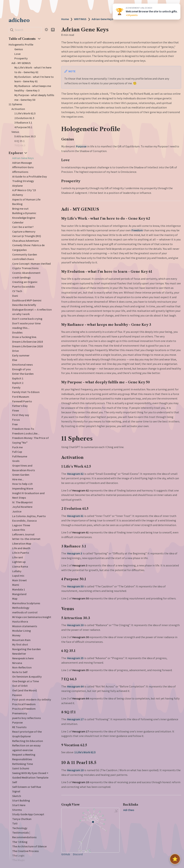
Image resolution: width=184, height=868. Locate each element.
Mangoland (19, 594)
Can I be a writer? (23, 227)
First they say (21, 415)
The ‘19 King (20, 842)
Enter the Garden (23, 374)
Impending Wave (23, 488)
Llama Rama (20, 566)
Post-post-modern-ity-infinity (32, 699)
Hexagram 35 (75, 658)
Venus (15, 132)
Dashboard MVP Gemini (27, 300)
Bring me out (20, 209)
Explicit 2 (18, 383)
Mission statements (25, 626)
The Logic (18, 855)
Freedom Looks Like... (26, 433)
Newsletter (19, 654)
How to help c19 (22, 484)
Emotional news (22, 365)
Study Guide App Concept (28, 814)
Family (16, 387)
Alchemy (18, 195)
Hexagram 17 (75, 719)
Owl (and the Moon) (25, 690)
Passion (17, 695)
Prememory (20, 713)
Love (17, 54)
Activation (18, 109)
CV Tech (17, 291)
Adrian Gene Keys (23, 158)
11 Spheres (15, 104)
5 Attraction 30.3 (25, 136)
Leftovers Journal (23, 534)
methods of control (25, 612)
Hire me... (18, 479)
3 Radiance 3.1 (23, 122)
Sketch (17, 796)
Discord (78, 854)
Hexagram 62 (75, 474)
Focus (16, 420)
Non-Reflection (22, 667)
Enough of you (21, 369)
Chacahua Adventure (25, 241)
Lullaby (17, 571)
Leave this (19, 530)
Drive (15, 351)
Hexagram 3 (75, 553)
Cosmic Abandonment (26, 273)
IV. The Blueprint (22, 502)
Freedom (137, 230)
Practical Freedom (24, 704)
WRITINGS (80, 19)
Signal (16, 791)
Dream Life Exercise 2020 (27, 346)
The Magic (19, 860)
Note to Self (20, 672)
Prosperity (21, 58)
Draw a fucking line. (25, 337)
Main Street (19, 580)
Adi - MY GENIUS (21, 63)
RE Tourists (19, 727)
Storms (17, 810)
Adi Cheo (129, 810)
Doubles (17, 332)
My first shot (20, 644)
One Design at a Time (26, 681)
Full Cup (17, 452)
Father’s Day (20, 406)
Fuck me (17, 447)
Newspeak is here (23, 658)
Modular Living (21, 631)
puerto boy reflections (27, 718)
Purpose (17, 722)
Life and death (21, 548)
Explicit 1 (18, 378)
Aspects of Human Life (26, 199)
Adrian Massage (22, 163)
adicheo (19, 20)
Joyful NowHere (22, 507)
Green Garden (21, 475)
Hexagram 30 (75, 625)
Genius (19, 49)
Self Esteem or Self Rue (27, 787)
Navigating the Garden (27, 649)
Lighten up (19, 562)
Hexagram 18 (75, 770)
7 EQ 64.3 (20, 145)
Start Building (21, 800)
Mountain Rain (21, 640)
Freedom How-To (23, 429)
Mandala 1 (19, 589)
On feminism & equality (27, 677)
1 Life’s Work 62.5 (25, 113)
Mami (16, 585)
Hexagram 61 (75, 516)
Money (16, 635)
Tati (15, 823)
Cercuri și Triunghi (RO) (27, 236)
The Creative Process (25, 851)
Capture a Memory (24, 231)
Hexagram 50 (75, 586)
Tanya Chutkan (22, 819)
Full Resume (20, 456)
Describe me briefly (24, 305)
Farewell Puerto (22, 401)
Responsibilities (22, 759)
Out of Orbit (20, 686)
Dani (15, 296)
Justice (17, 511)
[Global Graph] (116, 811)
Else (15, 360)
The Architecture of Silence (29, 846)
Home (65, 19)
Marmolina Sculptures (26, 603)
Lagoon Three (21, 525)
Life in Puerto (21, 553)
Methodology (21, 608)
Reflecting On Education (28, 741)
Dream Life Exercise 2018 (27, 342)
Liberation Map (22, 543)
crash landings (21, 277)
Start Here (19, 805)
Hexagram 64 (75, 686)
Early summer (21, 355)
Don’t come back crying (27, 319)
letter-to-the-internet (26, 539)
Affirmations (20, 172)
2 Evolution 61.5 (24, 118)
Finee (16, 410)
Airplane (17, 186)
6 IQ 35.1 (19, 141)
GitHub (66, 854)
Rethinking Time (23, 764)
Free (15, 424)
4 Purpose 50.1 (23, 127)
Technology (20, 828)
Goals (16, 461)
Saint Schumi (21, 768)
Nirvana (17, 663)
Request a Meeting (24, 755)
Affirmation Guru (23, 167)
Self (15, 782)
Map (15, 599)
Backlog (17, 204)
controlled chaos (23, 259)
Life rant (18, 557)
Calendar (18, 222)
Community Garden (25, 254)
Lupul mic (18, 576)
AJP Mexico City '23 (24, 190)
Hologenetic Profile (21, 44)
